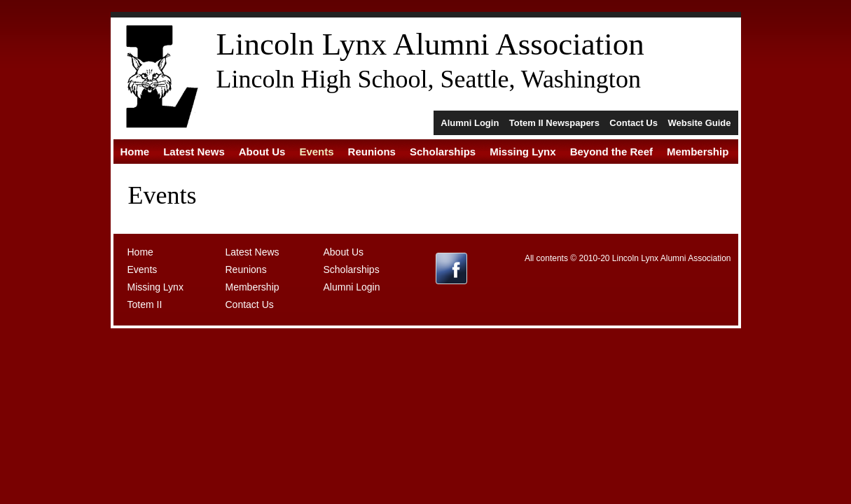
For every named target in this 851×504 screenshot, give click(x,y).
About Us (262, 152)
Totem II (145, 304)
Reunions (372, 152)
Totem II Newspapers (554, 123)
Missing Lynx (523, 152)
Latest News (194, 152)
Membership (698, 152)
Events (316, 152)
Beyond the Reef (611, 152)
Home (135, 152)
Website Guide (699, 123)
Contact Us (634, 123)
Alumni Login (470, 123)
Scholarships (443, 152)
